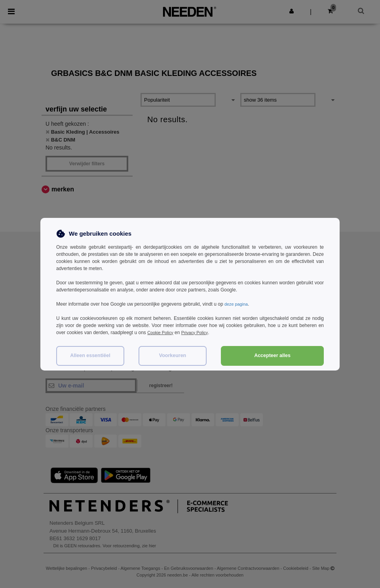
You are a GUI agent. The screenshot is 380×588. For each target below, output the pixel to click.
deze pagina (237, 304)
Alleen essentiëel (90, 355)
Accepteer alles (272, 355)
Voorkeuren (173, 355)
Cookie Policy (162, 333)
